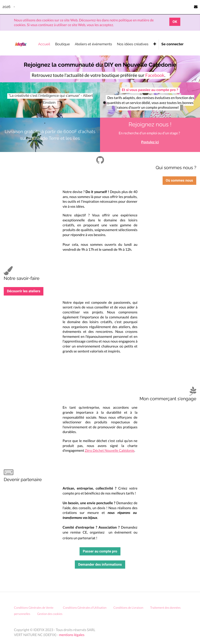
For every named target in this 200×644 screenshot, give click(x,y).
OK (175, 22)
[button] (155, 45)
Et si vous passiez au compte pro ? (150, 90)
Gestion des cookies (51, 614)
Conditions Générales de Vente (34, 608)
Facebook (155, 75)
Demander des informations (100, 565)
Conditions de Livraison (128, 608)
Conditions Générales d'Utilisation (85, 608)
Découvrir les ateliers (24, 291)
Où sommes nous (179, 180)
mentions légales (72, 635)
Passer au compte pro (100, 551)
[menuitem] (44, 45)
